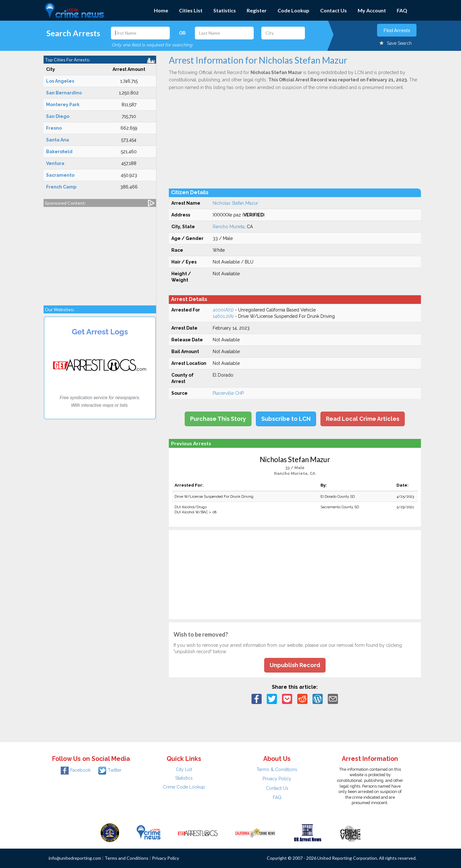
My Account (372, 10)
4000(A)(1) (223, 310)
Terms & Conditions (277, 769)
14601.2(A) (223, 316)
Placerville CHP (228, 393)
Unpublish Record (295, 665)
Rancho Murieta (229, 227)
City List (184, 769)
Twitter (110, 770)
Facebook (76, 770)
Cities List (191, 10)
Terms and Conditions (127, 858)
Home (161, 10)
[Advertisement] (100, 253)
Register (257, 10)
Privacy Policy (277, 779)
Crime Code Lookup (184, 787)
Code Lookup (293, 10)
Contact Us (334, 10)
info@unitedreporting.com (75, 858)
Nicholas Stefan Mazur (235, 203)
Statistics (225, 10)
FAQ (402, 10)
